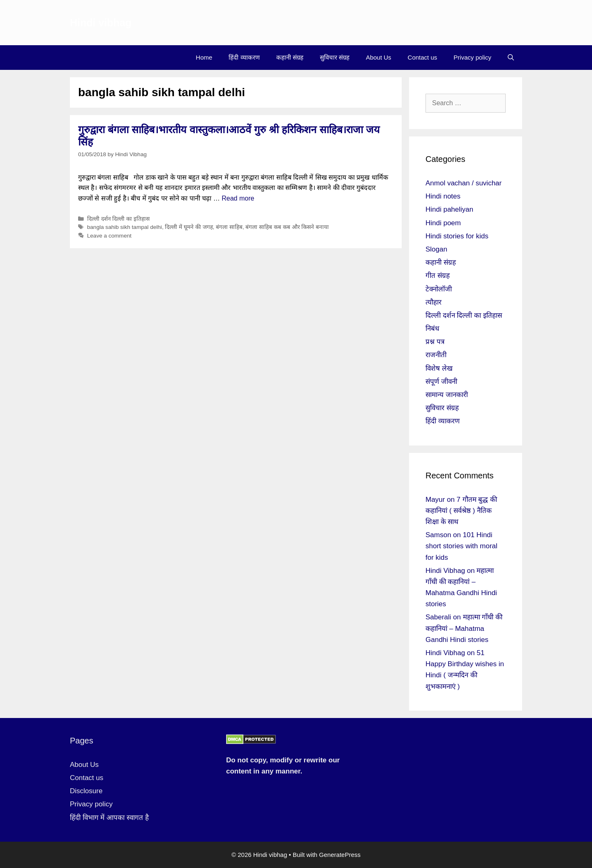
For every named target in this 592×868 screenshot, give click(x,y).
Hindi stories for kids (457, 236)
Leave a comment (109, 236)
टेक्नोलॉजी (439, 289)
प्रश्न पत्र (435, 342)
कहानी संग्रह (290, 57)
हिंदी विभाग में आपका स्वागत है (109, 818)
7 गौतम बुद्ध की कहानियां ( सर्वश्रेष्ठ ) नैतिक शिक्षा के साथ (461, 511)
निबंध (432, 329)
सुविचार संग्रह (335, 57)
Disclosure (86, 791)
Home (204, 57)
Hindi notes (443, 196)
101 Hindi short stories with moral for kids (461, 546)
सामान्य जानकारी (447, 395)
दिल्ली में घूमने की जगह (189, 227)
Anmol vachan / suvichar (464, 183)
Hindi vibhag (101, 23)
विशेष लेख (439, 368)
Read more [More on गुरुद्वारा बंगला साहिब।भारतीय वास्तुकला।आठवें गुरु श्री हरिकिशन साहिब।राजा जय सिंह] (238, 198)
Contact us (423, 57)
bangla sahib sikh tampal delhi (125, 227)
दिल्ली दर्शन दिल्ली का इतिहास (118, 219)
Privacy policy (472, 57)
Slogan (436, 249)
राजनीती (436, 355)
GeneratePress (340, 855)
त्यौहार (434, 302)
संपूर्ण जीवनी (441, 382)
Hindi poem (443, 223)
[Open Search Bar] (511, 58)
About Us (379, 57)
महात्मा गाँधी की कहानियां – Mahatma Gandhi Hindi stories (464, 628)
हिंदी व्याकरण (244, 57)
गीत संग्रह (438, 276)
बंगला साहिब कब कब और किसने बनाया (287, 227)
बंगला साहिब (229, 227)
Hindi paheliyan (449, 209)
